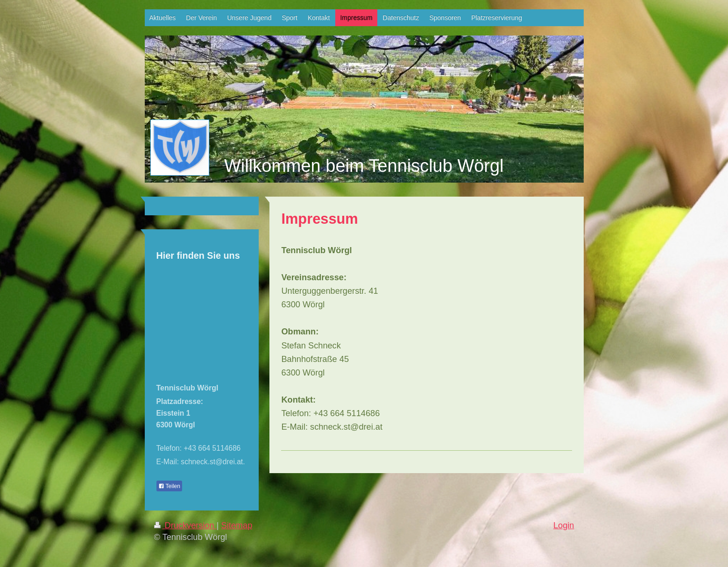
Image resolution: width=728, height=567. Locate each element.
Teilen (169, 486)
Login (564, 525)
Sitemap (237, 525)
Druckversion (185, 525)
